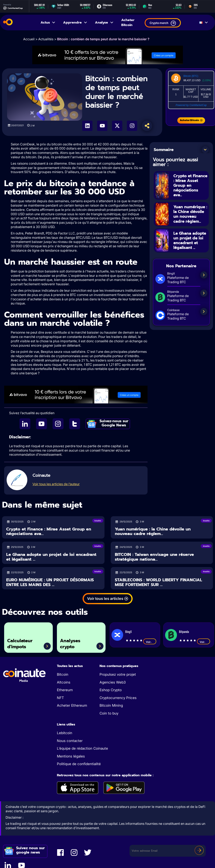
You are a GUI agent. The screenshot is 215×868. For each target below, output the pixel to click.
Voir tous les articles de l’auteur (56, 484)
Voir (150, 642)
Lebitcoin (65, 733)
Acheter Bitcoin (128, 23)
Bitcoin (63, 674)
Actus (48, 23)
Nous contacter (70, 741)
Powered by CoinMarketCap (191, 105)
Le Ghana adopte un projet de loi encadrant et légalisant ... (186, 247)
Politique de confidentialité (79, 764)
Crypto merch (163, 23)
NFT (60, 698)
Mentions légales (71, 756)
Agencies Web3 (113, 682)
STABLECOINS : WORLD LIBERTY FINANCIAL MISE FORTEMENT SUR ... (159, 582)
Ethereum (65, 690)
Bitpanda (184, 631)
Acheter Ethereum (72, 705)
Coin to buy (109, 713)
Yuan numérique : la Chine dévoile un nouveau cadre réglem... (190, 216)
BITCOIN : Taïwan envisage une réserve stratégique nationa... (154, 557)
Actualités (46, 39)
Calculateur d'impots (22, 643)
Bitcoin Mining (111, 705)
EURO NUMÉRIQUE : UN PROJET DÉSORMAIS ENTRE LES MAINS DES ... (50, 582)
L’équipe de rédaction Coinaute (82, 748)
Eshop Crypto (111, 690)
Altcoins (64, 682)
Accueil (29, 39)
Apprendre (75, 23)
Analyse (104, 23)
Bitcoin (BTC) (191, 76)
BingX (128, 631)
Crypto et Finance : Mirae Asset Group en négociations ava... (189, 185)
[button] (205, 150)
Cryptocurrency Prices (118, 698)
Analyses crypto (72, 643)
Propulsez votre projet (118, 674)
